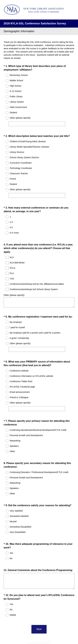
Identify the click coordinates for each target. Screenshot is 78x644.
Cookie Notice (43, 633)
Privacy (32, 633)
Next (39, 599)
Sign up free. (54, 624)
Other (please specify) (14, 287)
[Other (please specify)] (37, 124)
